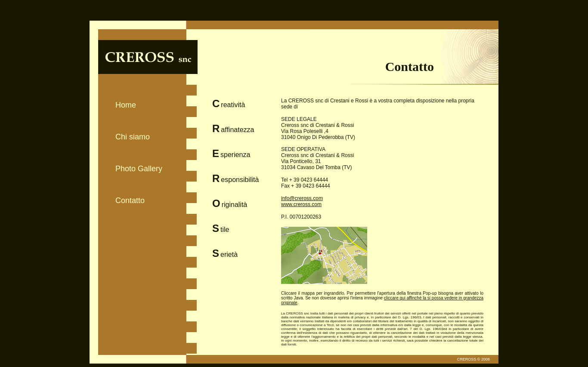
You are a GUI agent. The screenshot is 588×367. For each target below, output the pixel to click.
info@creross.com (302, 198)
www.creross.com (301, 204)
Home (126, 105)
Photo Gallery (139, 169)
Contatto (130, 200)
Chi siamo (133, 137)
